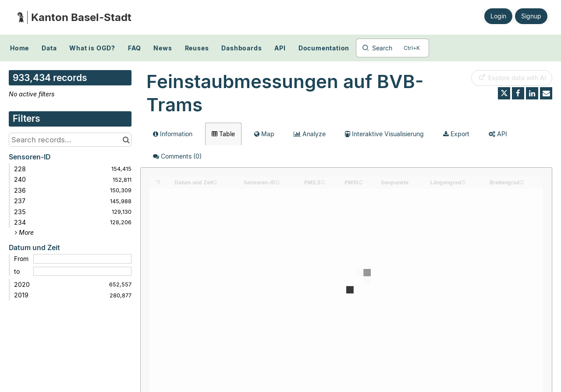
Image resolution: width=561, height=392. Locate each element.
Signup (531, 16)
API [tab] (498, 134)
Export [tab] (456, 134)
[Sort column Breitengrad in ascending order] (522, 180)
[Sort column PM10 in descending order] (361, 183)
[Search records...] (70, 140)
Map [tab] (264, 134)
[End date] (82, 272)
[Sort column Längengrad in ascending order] (464, 180)
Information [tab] (173, 134)
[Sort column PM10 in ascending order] (361, 180)
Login (498, 16)
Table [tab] (223, 134)
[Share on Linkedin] (532, 93)
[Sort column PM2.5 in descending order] (323, 183)
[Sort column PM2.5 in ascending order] (323, 180)
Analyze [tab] (310, 134)
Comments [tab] (177, 156)
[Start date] (82, 259)
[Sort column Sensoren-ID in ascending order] (278, 180)
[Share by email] (546, 93)
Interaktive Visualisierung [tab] (384, 134)
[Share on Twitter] (504, 93)
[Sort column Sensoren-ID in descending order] (278, 183)
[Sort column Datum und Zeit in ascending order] (215, 180)
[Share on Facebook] (518, 93)
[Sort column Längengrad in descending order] (464, 183)
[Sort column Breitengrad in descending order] (522, 183)
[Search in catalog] (126, 140)
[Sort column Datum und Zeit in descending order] (215, 183)
